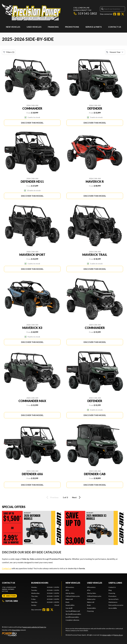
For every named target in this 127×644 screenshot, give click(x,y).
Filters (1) (9, 52)
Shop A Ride (16, 630)
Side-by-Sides (70, 593)
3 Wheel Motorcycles (73, 596)
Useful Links (115, 583)
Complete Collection (72, 620)
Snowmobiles (70, 605)
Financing (53, 27)
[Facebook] (115, 14)
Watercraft (69, 599)
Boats (68, 602)
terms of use (118, 635)
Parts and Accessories (116, 605)
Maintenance (113, 602)
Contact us (7, 568)
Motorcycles (91, 599)
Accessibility (113, 608)
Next (77, 497)
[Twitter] (123, 14)
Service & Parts (94, 27)
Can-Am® (69, 608)
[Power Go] (24, 634)
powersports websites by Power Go (34, 627)
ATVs (67, 590)
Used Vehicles (34, 27)
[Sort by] (115, 52)
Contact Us (115, 27)
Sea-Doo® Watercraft (73, 611)
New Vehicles (13, 27)
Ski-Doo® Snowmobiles (73, 614)
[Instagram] (119, 14)
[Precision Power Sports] (31, 12)
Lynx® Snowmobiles (72, 617)
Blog (110, 590)
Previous (52, 497)
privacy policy (107, 635)
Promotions (72, 27)
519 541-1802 (85, 13)
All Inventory (70, 587)
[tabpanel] (45, 596)
